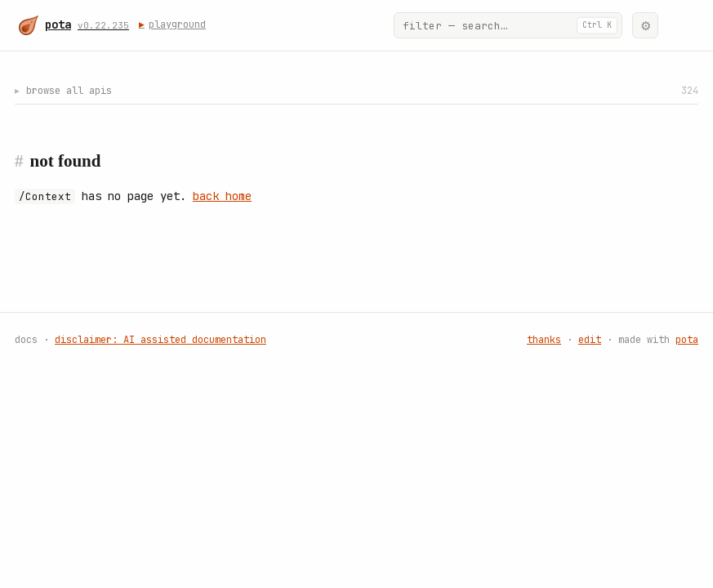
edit (590, 341)
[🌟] (681, 25)
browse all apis (356, 91)
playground (174, 24)
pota (687, 341)
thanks (544, 341)
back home (222, 197)
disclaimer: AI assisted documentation (160, 341)
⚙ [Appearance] (646, 26)
